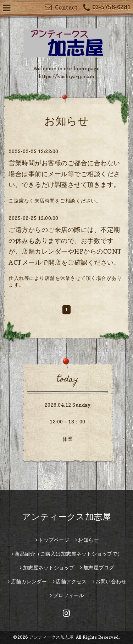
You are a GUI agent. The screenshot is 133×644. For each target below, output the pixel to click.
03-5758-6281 (107, 8)
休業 (68, 439)
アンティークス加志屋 (66, 517)
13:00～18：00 (68, 421)
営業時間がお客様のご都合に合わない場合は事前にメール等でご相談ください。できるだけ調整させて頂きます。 (64, 174)
